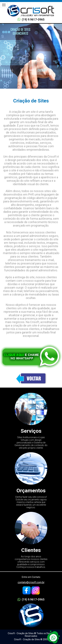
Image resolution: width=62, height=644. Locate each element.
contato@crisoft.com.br (31, 582)
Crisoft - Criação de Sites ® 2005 (31, 639)
